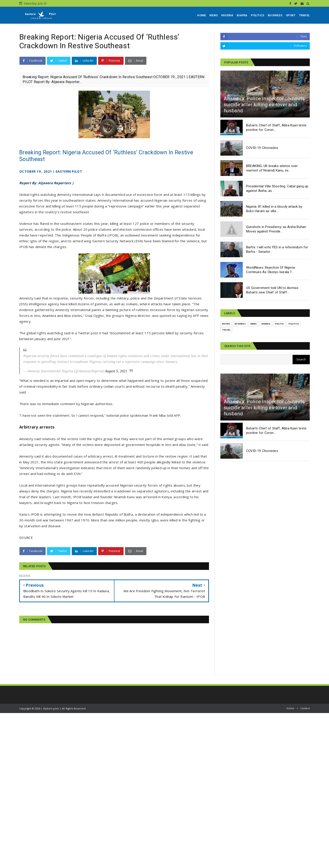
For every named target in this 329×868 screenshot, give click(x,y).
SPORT (291, 15)
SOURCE (26, 538)
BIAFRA (242, 15)
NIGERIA (227, 15)
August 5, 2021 (116, 371)
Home (290, 708)
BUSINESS (275, 15)
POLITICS (258, 15)
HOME (201, 15)
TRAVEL (304, 15)
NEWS (214, 15)
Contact (305, 708)
